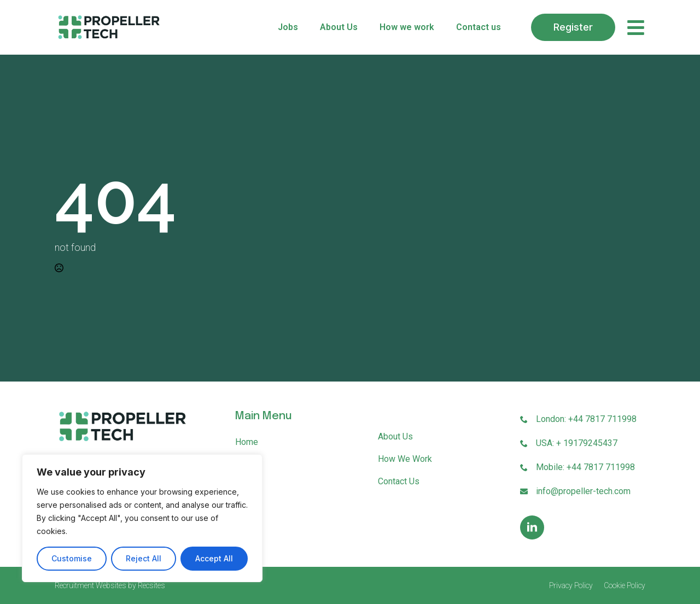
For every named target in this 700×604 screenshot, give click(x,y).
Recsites (151, 585)
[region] (142, 518)
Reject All (144, 558)
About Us (339, 27)
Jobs (288, 27)
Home (247, 442)
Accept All (214, 558)
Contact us (479, 27)
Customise (72, 558)
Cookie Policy (625, 585)
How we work (407, 27)
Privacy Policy (571, 585)
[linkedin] (532, 527)
